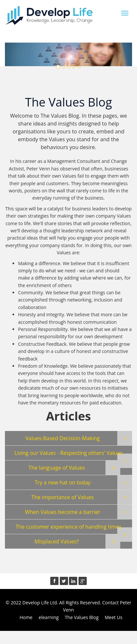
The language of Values (57, 468)
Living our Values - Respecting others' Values (69, 453)
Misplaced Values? (57, 541)
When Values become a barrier (63, 512)
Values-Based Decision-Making (63, 438)
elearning (49, 617)
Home (26, 617)
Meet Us (114, 617)
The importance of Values (63, 497)
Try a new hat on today (62, 482)
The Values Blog (82, 617)
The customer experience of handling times (68, 527)
